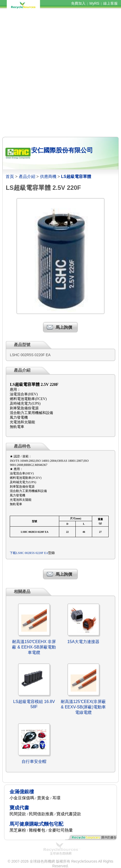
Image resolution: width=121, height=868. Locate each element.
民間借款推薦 (41, 814)
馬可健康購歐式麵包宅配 (36, 824)
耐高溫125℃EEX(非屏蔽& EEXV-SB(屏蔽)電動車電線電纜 (83, 707)
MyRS (94, 3)
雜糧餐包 (37, 830)
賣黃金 (43, 798)
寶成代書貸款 (69, 814)
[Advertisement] (60, 73)
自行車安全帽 (34, 761)
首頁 (10, 177)
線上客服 (110, 3)
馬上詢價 (64, 327)
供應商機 (48, 177)
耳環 (56, 798)
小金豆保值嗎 (22, 798)
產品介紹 (27, 177)
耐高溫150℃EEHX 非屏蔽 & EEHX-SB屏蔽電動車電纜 (34, 647)
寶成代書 (19, 808)
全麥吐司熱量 (60, 830)
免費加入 (78, 3)
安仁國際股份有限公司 (62, 150)
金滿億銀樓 (22, 792)
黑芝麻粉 (18, 830)
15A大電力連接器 (83, 642)
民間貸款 (18, 814)
